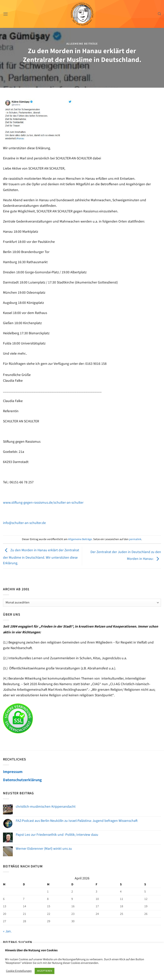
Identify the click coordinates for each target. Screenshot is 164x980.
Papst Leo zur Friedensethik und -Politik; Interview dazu (57, 835)
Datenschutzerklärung (22, 780)
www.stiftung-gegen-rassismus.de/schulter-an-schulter (43, 503)
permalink (135, 539)
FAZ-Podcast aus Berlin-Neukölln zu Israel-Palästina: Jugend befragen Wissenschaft (77, 821)
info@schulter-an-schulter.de (24, 523)
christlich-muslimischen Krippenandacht (46, 807)
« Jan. (7, 931)
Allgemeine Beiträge (82, 44)
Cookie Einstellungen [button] (19, 971)
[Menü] (6, 14)
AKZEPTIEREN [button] (45, 971)
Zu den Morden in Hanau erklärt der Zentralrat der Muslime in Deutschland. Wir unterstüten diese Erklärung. (41, 557)
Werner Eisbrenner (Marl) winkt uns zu (44, 849)
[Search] (159, 14)
